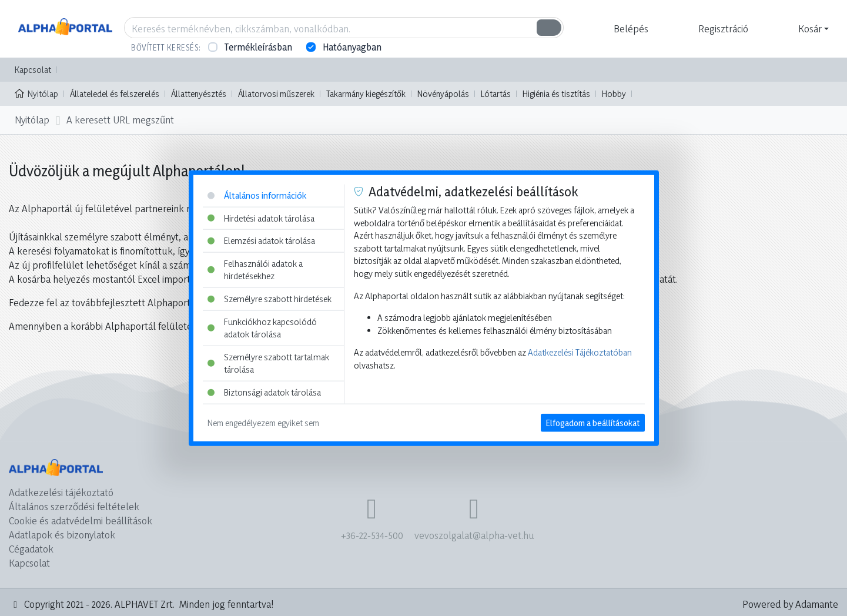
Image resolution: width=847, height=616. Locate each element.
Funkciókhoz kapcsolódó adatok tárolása (262, 328)
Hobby (614, 94)
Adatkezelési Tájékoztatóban (580, 352)
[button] (630, 29)
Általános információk (257, 195)
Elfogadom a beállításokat (593, 422)
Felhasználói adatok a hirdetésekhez (255, 269)
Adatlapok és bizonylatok (62, 535)
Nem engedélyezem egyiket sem (263, 422)
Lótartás (496, 94)
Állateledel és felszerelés (115, 94)
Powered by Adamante (790, 604)
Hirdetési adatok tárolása (261, 218)
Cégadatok (31, 549)
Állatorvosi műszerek (276, 94)
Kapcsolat (33, 70)
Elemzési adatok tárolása (261, 241)
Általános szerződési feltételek (74, 506)
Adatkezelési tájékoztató (61, 492)
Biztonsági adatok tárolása (264, 392)
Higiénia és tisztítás (556, 94)
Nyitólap (36, 93)
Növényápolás (443, 94)
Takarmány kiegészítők (366, 94)
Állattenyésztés (199, 94)
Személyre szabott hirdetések (269, 299)
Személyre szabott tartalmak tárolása (268, 364)
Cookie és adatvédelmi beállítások (81, 520)
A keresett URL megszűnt (120, 120)
